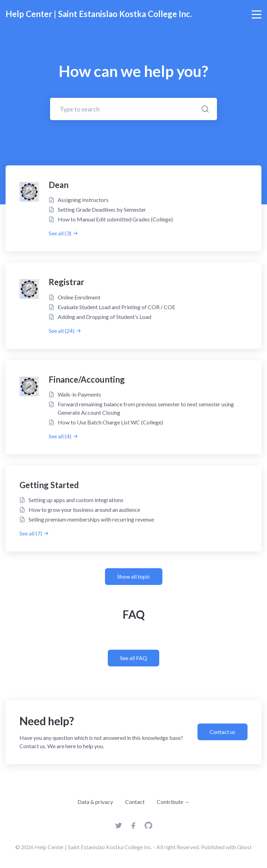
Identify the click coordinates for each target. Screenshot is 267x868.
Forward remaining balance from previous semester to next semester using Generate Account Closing (146, 408)
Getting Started (49, 485)
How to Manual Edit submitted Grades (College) (115, 219)
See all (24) (65, 331)
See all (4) (63, 436)
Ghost (244, 847)
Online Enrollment (79, 297)
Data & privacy (95, 802)
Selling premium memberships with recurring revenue (91, 519)
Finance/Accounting (87, 379)
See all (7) (34, 533)
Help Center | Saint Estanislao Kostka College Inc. (99, 14)
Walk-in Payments (79, 394)
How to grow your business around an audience (84, 510)
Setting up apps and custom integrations (76, 500)
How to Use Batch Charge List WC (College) (110, 422)
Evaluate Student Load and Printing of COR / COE (116, 307)
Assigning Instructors (83, 200)
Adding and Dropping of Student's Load (104, 317)
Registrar (66, 282)
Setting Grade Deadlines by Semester (102, 209)
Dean (59, 185)
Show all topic (134, 576)
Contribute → (173, 802)
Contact (135, 802)
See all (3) (63, 233)
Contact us (222, 732)
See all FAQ (133, 658)
